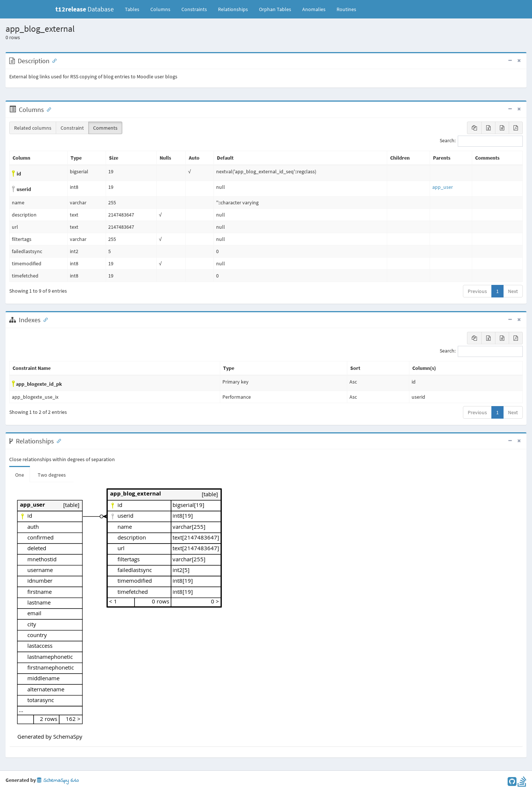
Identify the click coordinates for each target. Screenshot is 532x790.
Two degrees (52, 475)
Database (85, 9)
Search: (481, 141)
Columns (160, 9)
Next (513, 291)
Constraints (194, 9)
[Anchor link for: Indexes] (44, 319)
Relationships (233, 9)
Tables (135, 9)
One (20, 475)
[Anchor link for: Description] (53, 60)
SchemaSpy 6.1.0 (58, 781)
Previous (477, 291)
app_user (443, 187)
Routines (346, 9)
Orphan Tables (275, 9)
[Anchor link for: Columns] (47, 109)
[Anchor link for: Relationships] (57, 440)
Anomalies (314, 9)
